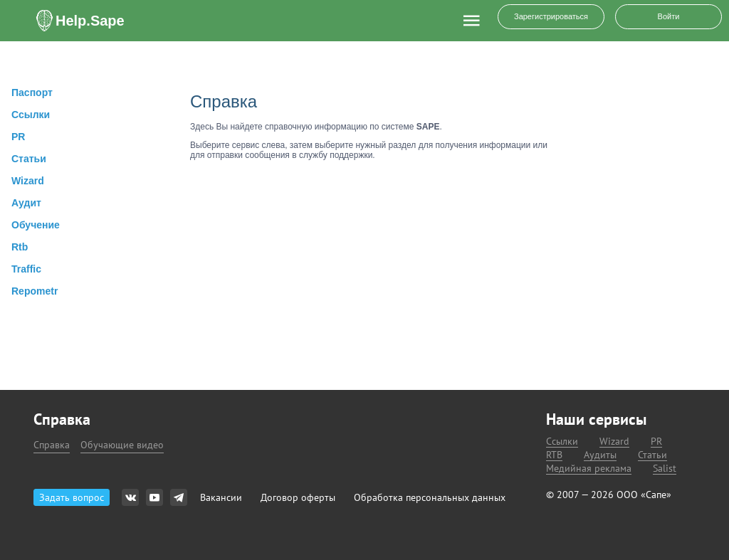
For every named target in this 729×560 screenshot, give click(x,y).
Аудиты (600, 455)
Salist (665, 469)
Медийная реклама (589, 469)
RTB (554, 455)
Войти (669, 16)
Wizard (614, 442)
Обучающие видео (122, 445)
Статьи (652, 455)
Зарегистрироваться (551, 16)
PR (656, 442)
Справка (52, 445)
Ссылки (562, 442)
